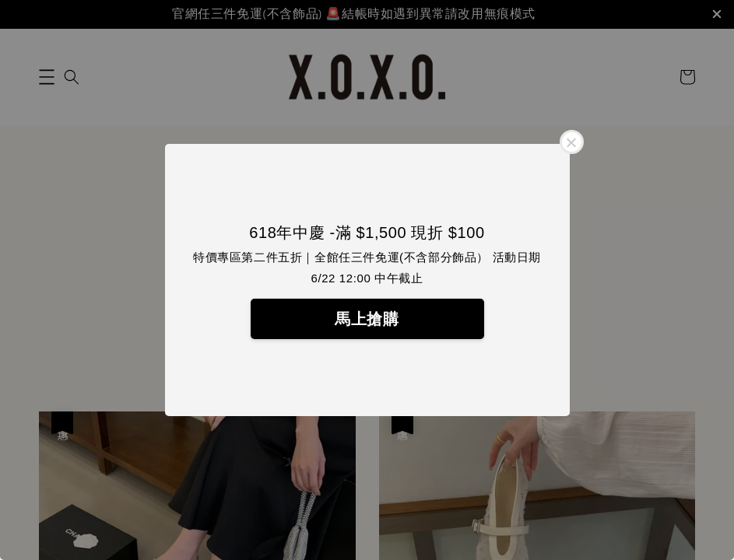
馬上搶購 (367, 319)
